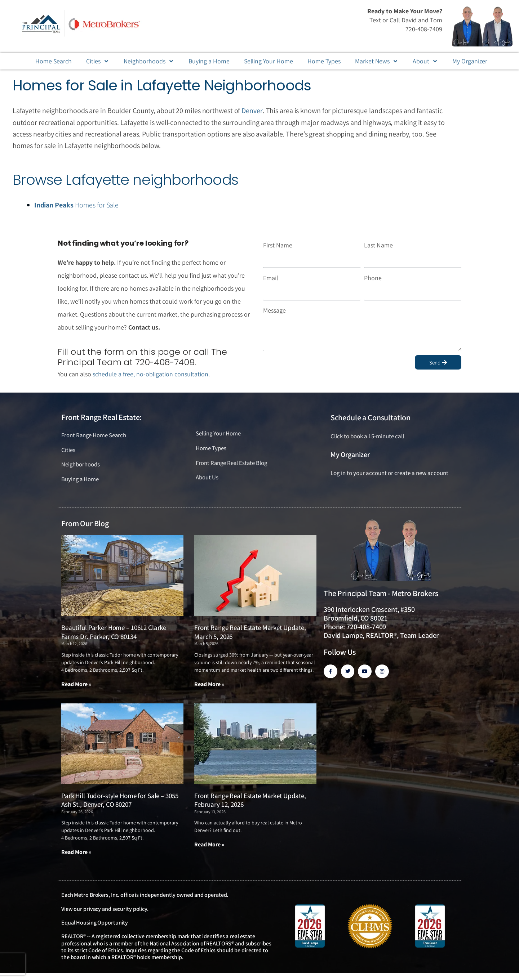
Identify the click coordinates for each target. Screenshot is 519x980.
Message (274, 310)
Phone (373, 277)
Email (271, 277)
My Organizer (350, 454)
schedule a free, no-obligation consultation (151, 373)
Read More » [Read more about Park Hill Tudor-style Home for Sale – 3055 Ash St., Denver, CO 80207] (76, 852)
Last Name (378, 245)
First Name (278, 245)
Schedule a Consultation (371, 417)
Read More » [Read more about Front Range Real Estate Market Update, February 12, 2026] (209, 844)
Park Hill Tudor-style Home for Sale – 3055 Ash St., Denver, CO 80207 (120, 800)
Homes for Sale (76, 205)
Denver (252, 111)
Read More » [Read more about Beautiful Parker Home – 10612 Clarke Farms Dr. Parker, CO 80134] (76, 684)
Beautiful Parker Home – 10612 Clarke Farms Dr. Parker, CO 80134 (114, 632)
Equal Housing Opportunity (95, 923)
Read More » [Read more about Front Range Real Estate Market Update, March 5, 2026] (209, 684)
